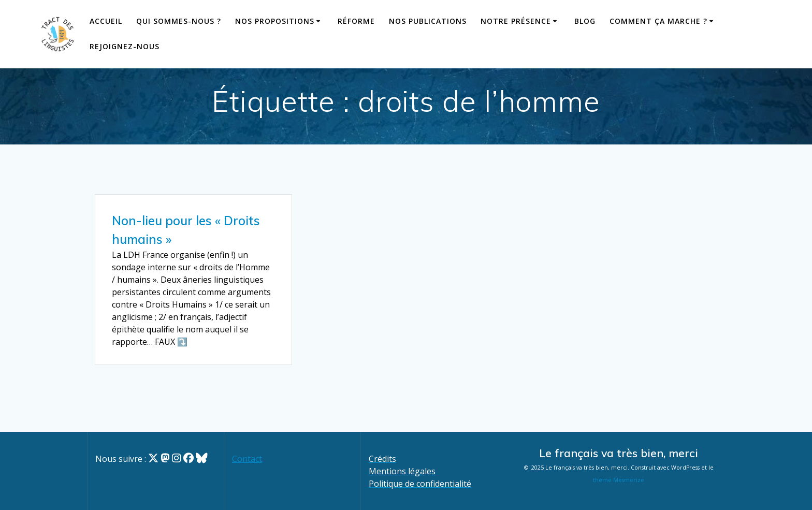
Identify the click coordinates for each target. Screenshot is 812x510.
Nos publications (428, 21)
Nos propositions (275, 21)
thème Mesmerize (619, 480)
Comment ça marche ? (658, 21)
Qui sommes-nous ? (179, 21)
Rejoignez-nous (125, 46)
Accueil (106, 21)
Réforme (356, 21)
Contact (247, 459)
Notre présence (516, 21)
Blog (585, 21)
